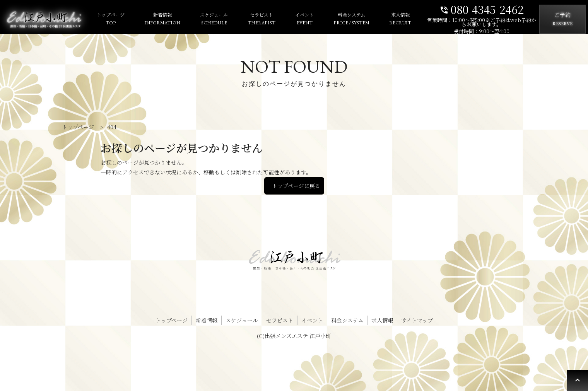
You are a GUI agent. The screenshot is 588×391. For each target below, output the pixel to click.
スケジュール (214, 19)
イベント (304, 19)
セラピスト (262, 19)
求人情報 (400, 19)
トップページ (111, 19)
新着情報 (162, 19)
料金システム (351, 19)
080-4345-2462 (482, 9)
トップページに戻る (296, 186)
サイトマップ (417, 320)
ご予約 (562, 20)
